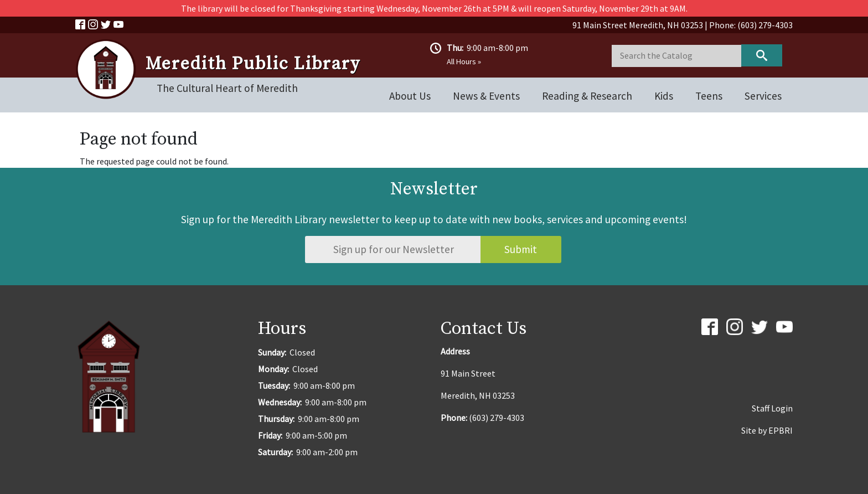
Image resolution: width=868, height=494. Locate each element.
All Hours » (464, 61)
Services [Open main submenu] (763, 96)
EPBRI (781, 430)
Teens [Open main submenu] (709, 96)
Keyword (762, 55)
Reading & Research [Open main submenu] (587, 96)
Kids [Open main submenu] (664, 96)
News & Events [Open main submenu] (486, 96)
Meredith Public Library (253, 64)
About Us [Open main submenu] (410, 96)
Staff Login (772, 408)
